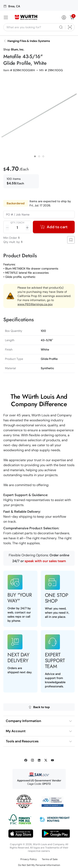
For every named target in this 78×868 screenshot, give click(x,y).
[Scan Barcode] (70, 27)
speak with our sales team (45, 561)
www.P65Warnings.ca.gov (35, 304)
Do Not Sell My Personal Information (39, 865)
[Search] (61, 27)
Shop (14, 49)
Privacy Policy (29, 859)
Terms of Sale (50, 859)
